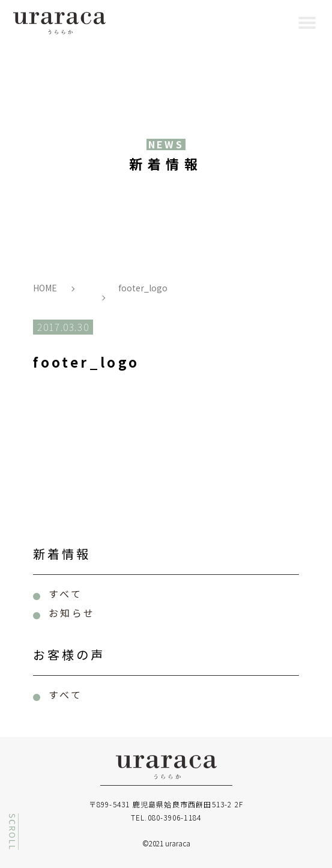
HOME (45, 288)
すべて (65, 593)
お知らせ (72, 613)
